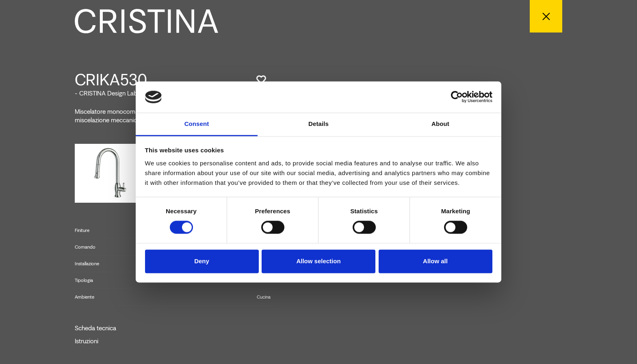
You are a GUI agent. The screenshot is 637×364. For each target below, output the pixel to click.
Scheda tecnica (95, 328)
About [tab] (440, 124)
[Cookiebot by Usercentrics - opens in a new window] (457, 97)
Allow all (435, 261)
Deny (202, 261)
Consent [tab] (197, 124)
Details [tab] (318, 124)
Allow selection (318, 261)
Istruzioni (87, 341)
